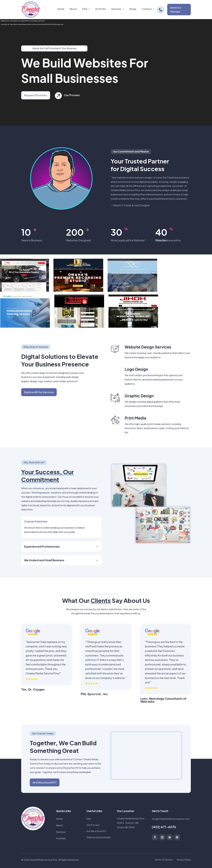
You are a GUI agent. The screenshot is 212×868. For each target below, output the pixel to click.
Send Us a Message (175, 10)
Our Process (76, 95)
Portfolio (61, 838)
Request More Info (30, 95)
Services (61, 832)
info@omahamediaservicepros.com (171, 819)
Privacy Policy (184, 860)
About (59, 825)
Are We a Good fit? (96, 831)
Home (59, 819)
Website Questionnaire (99, 837)
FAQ (89, 819)
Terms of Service (163, 860)
